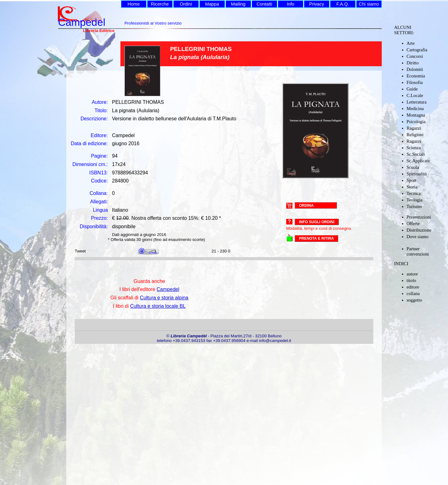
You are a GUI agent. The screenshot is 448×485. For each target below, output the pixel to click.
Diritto (413, 63)
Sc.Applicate (418, 161)
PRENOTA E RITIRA (316, 238)
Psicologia (416, 122)
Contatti (264, 4)
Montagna (416, 115)
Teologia (415, 200)
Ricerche (160, 4)
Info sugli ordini (317, 222)
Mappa (212, 4)
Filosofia (415, 82)
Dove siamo (418, 237)
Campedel (168, 289)
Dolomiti (415, 69)
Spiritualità (417, 174)
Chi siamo (369, 4)
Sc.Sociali (416, 154)
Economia (416, 76)
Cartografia (417, 50)
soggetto (414, 300)
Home (134, 4)
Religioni (415, 135)
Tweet (80, 251)
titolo (411, 280)
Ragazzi (414, 128)
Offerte (413, 224)
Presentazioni (419, 217)
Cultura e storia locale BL (158, 306)
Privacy (317, 4)
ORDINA (306, 205)
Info (290, 4)
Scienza (414, 148)
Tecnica (414, 193)
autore (412, 274)
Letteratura (417, 102)
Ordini (186, 4)
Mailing (238, 4)
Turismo (414, 206)
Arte (411, 43)
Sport (412, 180)
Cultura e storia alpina (164, 298)
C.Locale (415, 95)
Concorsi (415, 56)
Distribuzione (419, 230)
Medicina (415, 109)
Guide (412, 89)
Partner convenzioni (418, 251)
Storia (412, 187)
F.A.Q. (343, 4)
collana (413, 293)
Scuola (413, 167)
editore (413, 287)
